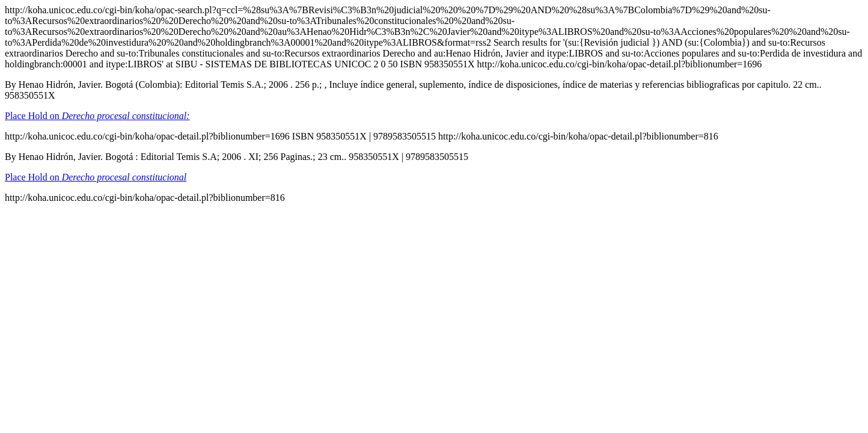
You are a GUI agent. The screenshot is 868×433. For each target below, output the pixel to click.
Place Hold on (97, 116)
